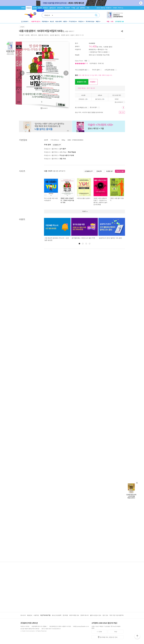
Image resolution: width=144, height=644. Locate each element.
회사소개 (23, 615)
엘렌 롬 (41, 35)
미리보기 (45, 108)
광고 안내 (105, 615)
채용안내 (30, 615)
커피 (88, 8)
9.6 (87, 63)
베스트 (52, 21)
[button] (79, 244)
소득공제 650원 (111, 70)
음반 (78, 8)
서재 (112, 21)
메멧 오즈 (34, 35)
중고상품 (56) (117, 95)
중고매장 (67, 8)
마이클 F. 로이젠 (24, 35)
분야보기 (26, 21)
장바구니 (120, 8)
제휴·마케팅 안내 (74, 615)
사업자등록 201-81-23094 (39, 626)
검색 (96, 15)
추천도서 (81, 21)
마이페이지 (108, 8)
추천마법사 (45, 21)
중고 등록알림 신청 (82, 107)
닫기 (141, 3)
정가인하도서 (72, 21)
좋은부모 (55, 149)
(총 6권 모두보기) (59, 171)
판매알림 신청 (83, 99)
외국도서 (46, 8)
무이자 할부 (97, 70)
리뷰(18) (101, 63)
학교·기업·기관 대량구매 (116, 615)
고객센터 (115, 8)
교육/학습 (63, 152)
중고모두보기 (120, 102)
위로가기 (137, 636)
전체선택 (99, 171)
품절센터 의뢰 (82, 82)
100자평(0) (93, 63)
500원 (117, 99)
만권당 (40, 8)
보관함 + (93, 82)
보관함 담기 (109, 171)
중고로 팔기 (95, 107)
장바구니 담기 (120, 171)
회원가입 (103, 8)
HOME (23, 8)
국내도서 (29, 8)
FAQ (116, 632)
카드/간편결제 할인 (82, 70)
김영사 (72, 35)
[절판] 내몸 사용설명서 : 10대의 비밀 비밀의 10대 (67, 200)
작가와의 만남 (90, 21)
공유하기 (122, 31)
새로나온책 (58, 21)
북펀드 (98, 21)
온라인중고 (60, 8)
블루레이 (83, 8)
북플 (108, 21)
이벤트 (65, 21)
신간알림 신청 (57, 145)
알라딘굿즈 (53, 8)
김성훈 (52, 35)
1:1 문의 (99, 632)
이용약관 (36, 615)
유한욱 (63, 35)
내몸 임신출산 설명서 (84, 198)
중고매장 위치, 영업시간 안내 (109, 637)
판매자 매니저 (85, 615)
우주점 (73, 8)
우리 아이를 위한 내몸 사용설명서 (51, 199)
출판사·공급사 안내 (95, 615)
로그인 (98, 8)
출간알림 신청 (100, 99)
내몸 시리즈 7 (70, 31)
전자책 (35, 8)
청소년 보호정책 (57, 615)
